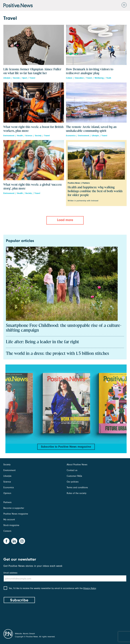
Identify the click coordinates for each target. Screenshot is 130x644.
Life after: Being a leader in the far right (42, 342)
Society (16, 78)
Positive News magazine (16, 514)
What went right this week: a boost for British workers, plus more (33, 129)
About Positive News (77, 465)
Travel (32, 78)
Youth (109, 78)
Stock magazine (11, 525)
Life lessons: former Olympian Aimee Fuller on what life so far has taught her (32, 71)
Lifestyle (7, 78)
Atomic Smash (29, 634)
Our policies (73, 482)
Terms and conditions (77, 487)
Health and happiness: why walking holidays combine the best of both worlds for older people (95, 191)
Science (29, 136)
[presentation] (29, 615)
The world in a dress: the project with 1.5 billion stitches (57, 354)
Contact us (72, 470)
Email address (10, 573)
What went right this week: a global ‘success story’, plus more (32, 187)
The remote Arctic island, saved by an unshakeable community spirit (91, 129)
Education (79, 78)
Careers (7, 531)
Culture (69, 78)
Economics (71, 136)
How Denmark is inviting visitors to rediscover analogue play (90, 71)
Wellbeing (99, 78)
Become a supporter (14, 508)
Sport (25, 78)
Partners (7, 502)
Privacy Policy (90, 588)
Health (20, 136)
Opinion (7, 493)
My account (9, 519)
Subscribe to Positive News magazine (66, 447)
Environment (9, 136)
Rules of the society (77, 493)
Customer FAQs (74, 476)
